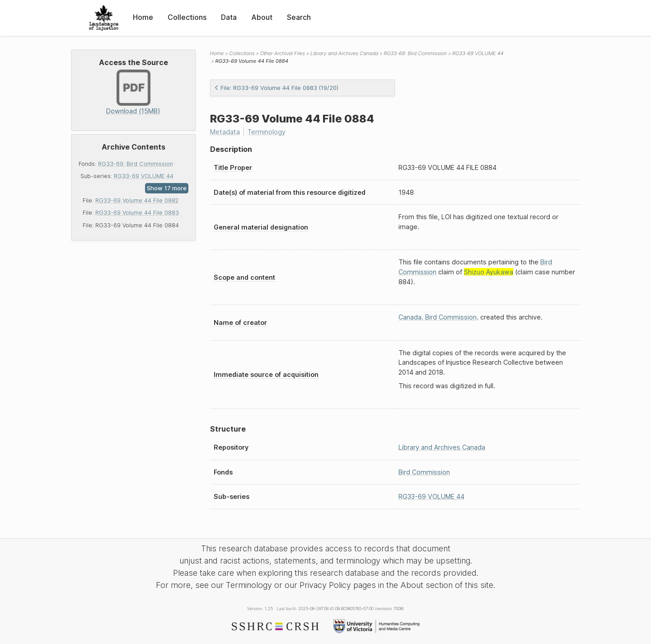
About (262, 17)
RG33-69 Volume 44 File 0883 (137, 213)
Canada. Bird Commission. (438, 317)
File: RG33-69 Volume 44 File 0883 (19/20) (276, 88)
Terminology (267, 132)
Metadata (225, 132)
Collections (187, 17)
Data (229, 17)
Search (299, 17)
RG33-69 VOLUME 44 (144, 176)
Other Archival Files (283, 53)
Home (143, 17)
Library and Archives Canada (344, 53)
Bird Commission (424, 472)
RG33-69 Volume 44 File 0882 (137, 200)
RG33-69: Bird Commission (136, 164)
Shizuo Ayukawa (489, 272)
